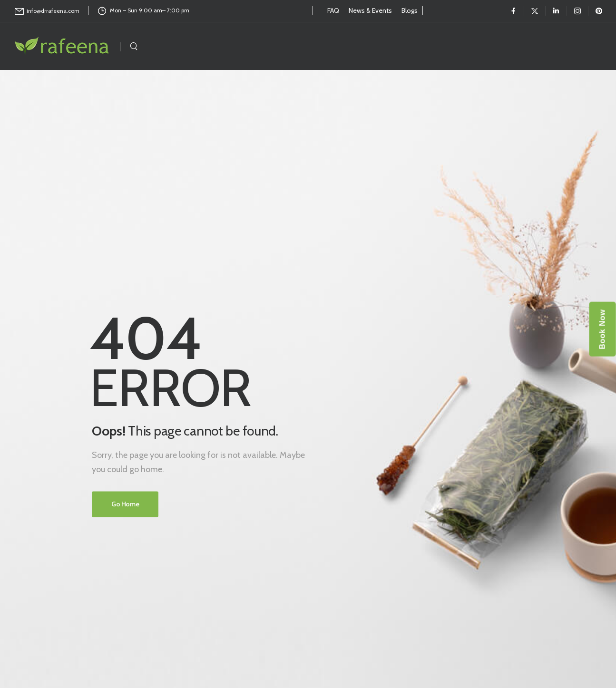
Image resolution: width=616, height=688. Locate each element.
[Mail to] (47, 11)
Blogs (410, 10)
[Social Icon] (513, 11)
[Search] (134, 46)
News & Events (370, 10)
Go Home (125, 504)
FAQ (333, 10)
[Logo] (62, 46)
